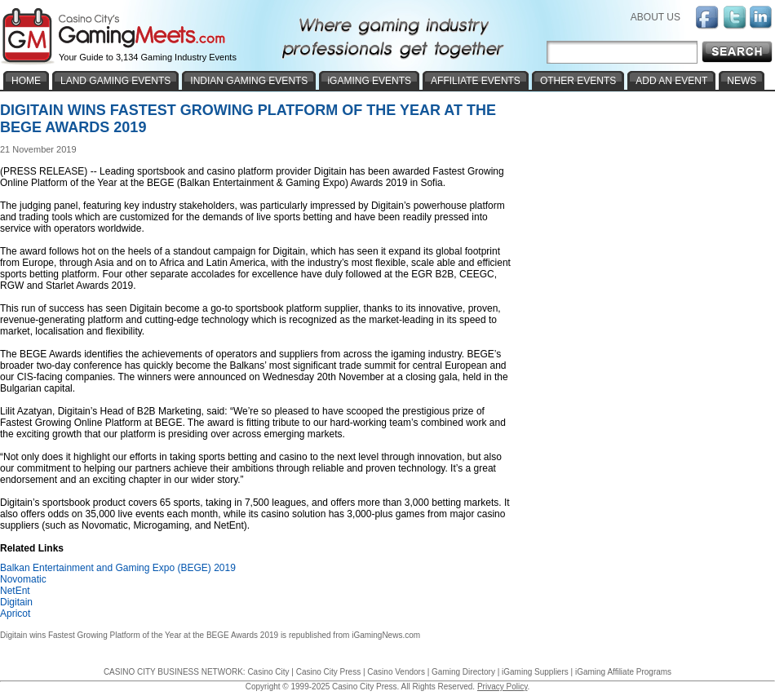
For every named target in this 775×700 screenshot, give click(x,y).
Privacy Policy (503, 687)
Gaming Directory (463, 672)
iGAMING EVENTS (369, 81)
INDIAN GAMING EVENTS (249, 81)
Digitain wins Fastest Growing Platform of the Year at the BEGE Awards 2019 (139, 635)
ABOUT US (655, 17)
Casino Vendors (396, 672)
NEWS (742, 81)
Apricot (15, 614)
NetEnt (15, 591)
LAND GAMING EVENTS (115, 81)
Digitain (16, 602)
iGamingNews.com (386, 635)
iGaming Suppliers (535, 672)
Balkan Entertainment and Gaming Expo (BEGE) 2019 (118, 568)
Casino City (268, 672)
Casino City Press (328, 672)
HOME (26, 81)
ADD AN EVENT (671, 81)
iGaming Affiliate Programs (623, 672)
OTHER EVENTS (578, 81)
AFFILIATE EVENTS (476, 81)
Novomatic (23, 579)
